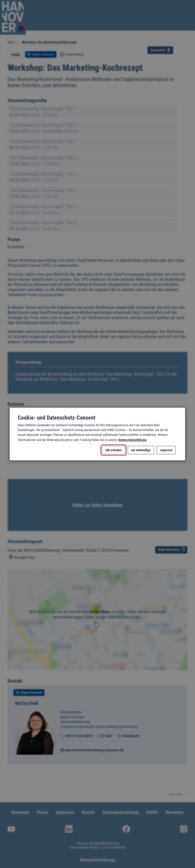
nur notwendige (141, 450)
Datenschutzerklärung (132, 440)
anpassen (166, 450)
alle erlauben (114, 450)
